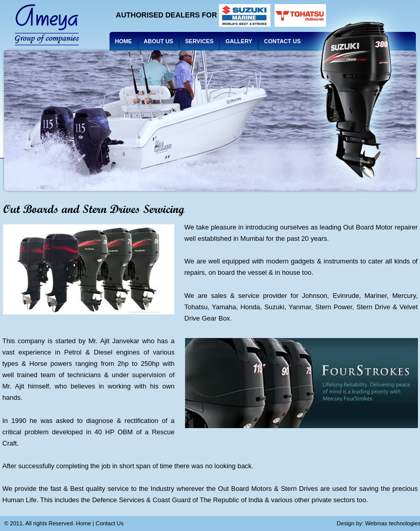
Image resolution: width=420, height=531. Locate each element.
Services (199, 41)
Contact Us (282, 41)
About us (159, 41)
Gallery (239, 41)
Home (124, 41)
